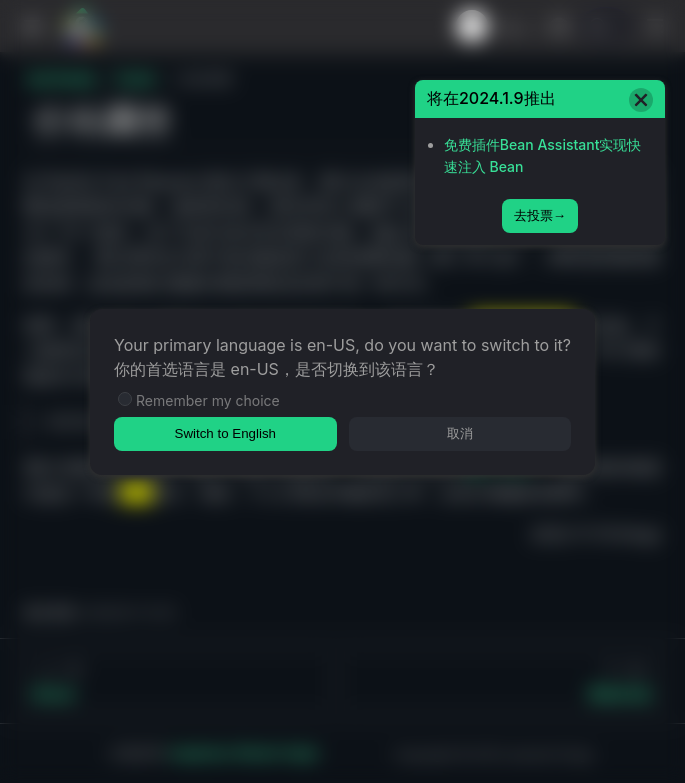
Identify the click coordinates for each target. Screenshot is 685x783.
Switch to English (226, 433)
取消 (460, 433)
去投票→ (540, 215)
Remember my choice (208, 400)
